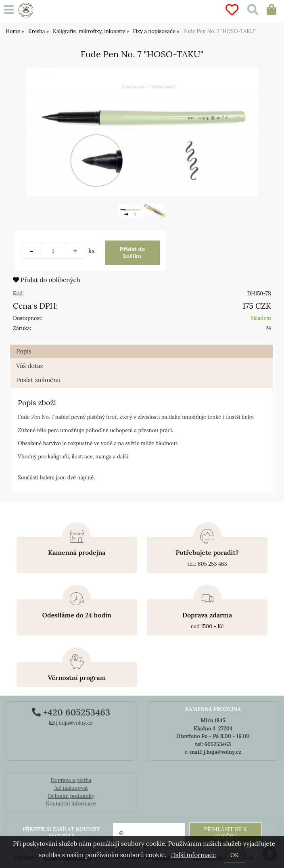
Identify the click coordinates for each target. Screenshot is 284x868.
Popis (24, 351)
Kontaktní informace (71, 804)
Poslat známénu (38, 380)
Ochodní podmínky (71, 796)
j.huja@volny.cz (71, 723)
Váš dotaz (30, 366)
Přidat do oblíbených (47, 280)
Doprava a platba (71, 780)
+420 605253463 (71, 712)
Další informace (193, 855)
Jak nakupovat (71, 788)
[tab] (141, 345)
